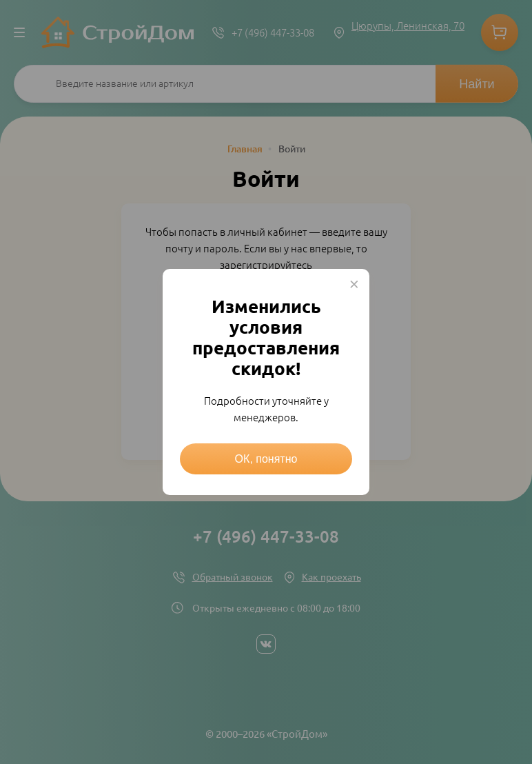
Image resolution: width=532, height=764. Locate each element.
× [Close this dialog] (354, 284)
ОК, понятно (266, 459)
